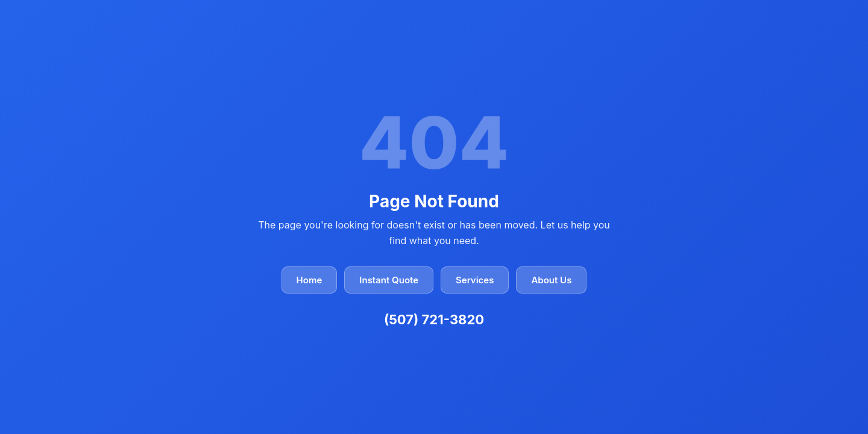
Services (475, 280)
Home (310, 280)
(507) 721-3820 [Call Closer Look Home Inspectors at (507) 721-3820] (434, 319)
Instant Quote (389, 280)
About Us (551, 280)
